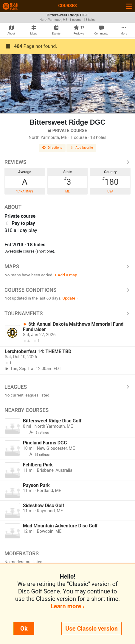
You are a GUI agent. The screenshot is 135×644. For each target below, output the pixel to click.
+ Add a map (66, 275)
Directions (52, 148)
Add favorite (81, 148)
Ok (24, 629)
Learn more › (67, 606)
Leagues (67, 387)
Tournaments (67, 314)
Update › (70, 298)
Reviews (67, 162)
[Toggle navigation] (129, 6)
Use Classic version (91, 629)
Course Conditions (67, 290)
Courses (67, 6)
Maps (67, 267)
